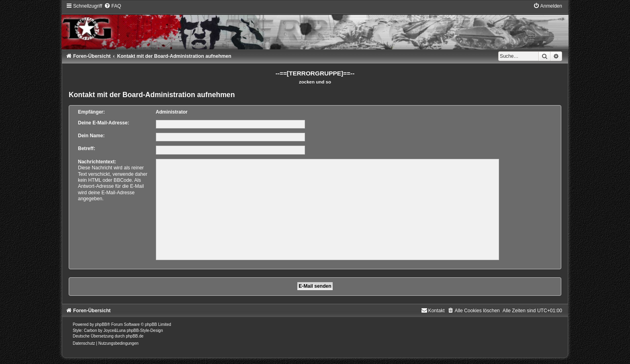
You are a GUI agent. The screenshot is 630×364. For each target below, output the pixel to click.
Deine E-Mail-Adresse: (104, 123)
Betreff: (87, 148)
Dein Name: (91, 136)
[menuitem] (112, 6)
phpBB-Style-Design (145, 330)
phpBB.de (135, 336)
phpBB (101, 324)
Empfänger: (91, 112)
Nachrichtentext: (97, 162)
